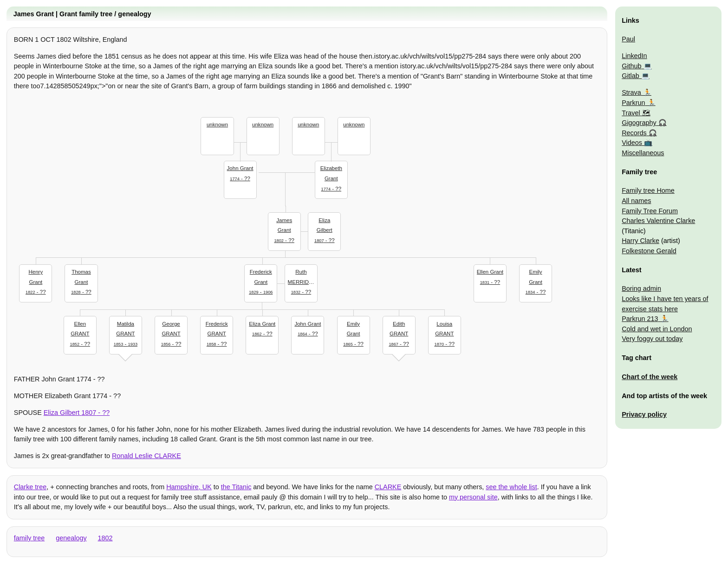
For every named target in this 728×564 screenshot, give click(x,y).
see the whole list (511, 487)
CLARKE (388, 487)
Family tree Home (648, 190)
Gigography (639, 123)
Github (631, 66)
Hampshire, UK (189, 487)
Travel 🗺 (636, 113)
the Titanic (236, 487)
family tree (29, 538)
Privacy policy (644, 414)
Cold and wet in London (657, 329)
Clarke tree (30, 487)
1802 (105, 538)
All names (636, 201)
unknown (217, 125)
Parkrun (633, 103)
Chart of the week (650, 377)
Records (634, 133)
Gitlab (630, 76)
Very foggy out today (652, 339)
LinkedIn (634, 56)
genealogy (71, 538)
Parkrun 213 (640, 319)
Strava (631, 92)
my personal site (473, 497)
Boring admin (641, 289)
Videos (632, 143)
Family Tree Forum (650, 211)
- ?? (240, 172)
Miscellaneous (643, 153)
